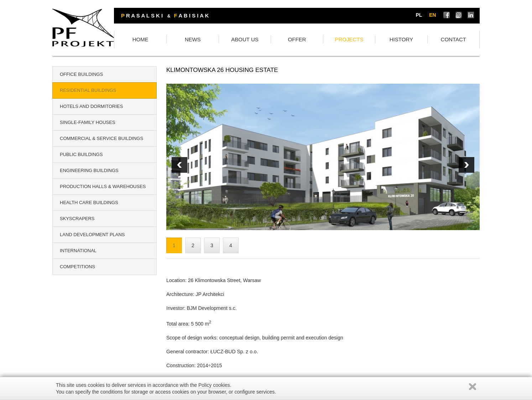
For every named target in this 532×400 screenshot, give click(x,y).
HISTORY (412, 40)
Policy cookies (214, 385)
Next (179, 166)
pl (420, 15)
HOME (189, 40)
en (434, 15)
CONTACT (457, 40)
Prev (466, 166)
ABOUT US (278, 40)
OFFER (323, 40)
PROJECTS (368, 40)
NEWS (234, 40)
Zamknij (473, 387)
